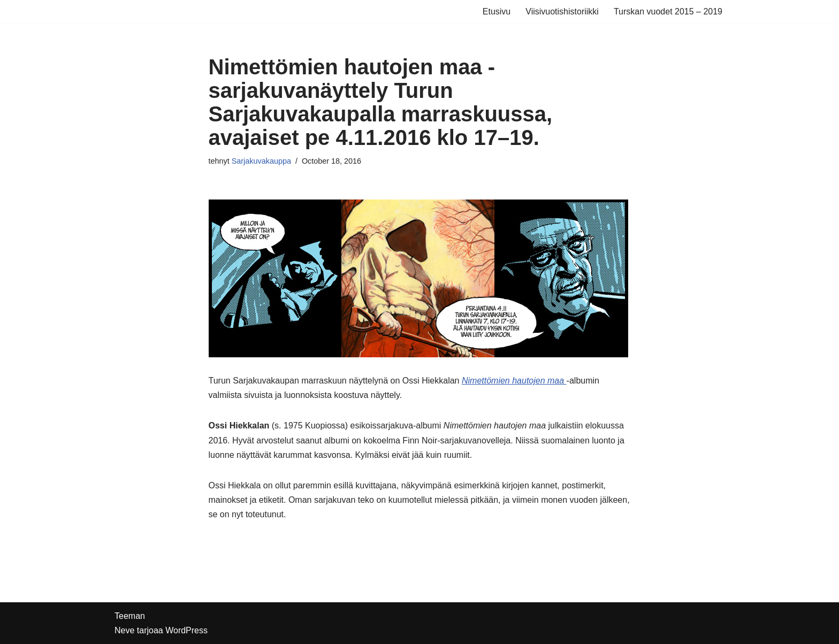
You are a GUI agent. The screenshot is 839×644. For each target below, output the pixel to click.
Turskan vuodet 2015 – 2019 (668, 11)
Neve (124, 630)
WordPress (186, 630)
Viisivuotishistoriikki (562, 11)
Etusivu (497, 11)
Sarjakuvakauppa (261, 161)
